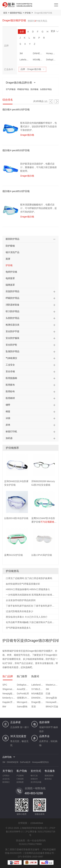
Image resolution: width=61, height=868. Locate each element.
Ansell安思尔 (23, 689)
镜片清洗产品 (13, 252)
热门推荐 (22, 676)
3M (21, 53)
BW (4, 707)
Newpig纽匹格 (9, 694)
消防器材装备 (13, 305)
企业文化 (6, 779)
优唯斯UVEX (23, 698)
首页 (5, 13)
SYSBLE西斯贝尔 (38, 689)
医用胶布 (10, 385)
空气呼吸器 (11, 89)
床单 (8, 425)
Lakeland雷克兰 (25, 60)
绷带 (8, 405)
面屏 (8, 259)
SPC (5, 685)
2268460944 (37, 823)
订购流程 (20, 779)
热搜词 (35, 676)
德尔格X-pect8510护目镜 (16, 191)
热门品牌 (8, 676)
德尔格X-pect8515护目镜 (16, 109)
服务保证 (48, 779)
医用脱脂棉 (11, 378)
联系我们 (6, 782)
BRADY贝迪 (52, 707)
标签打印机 (11, 431)
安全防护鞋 (11, 345)
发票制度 (20, 782)
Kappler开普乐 (9, 702)
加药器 (9, 438)
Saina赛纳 (22, 707)
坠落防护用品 (13, 351)
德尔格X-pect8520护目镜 (16, 150)
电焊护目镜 (11, 272)
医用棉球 (10, 398)
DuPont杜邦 (23, 694)
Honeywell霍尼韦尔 (52, 53)
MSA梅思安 (39, 60)
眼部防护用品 (16, 13)
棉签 (8, 411)
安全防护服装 (13, 338)
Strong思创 (51, 698)
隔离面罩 (10, 285)
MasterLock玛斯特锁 (53, 685)
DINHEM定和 (39, 53)
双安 (34, 707)
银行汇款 (34, 776)
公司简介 (6, 776)
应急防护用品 (13, 291)
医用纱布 (10, 391)
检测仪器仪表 (13, 325)
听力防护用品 (13, 311)
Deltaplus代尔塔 (52, 60)
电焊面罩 (10, 278)
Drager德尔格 (38, 702)
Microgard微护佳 (24, 702)
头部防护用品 (46, 89)
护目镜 (28, 13)
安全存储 (10, 371)
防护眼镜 (34, 89)
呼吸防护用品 (23, 89)
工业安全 (10, 365)
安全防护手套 (13, 331)
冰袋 (8, 418)
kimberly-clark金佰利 (9, 698)
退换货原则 (49, 776)
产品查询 (20, 776)
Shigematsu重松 (9, 689)
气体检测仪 (11, 358)
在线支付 (34, 779)
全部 (22, 32)
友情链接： (24, 823)
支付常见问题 (36, 782)
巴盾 (48, 694)
